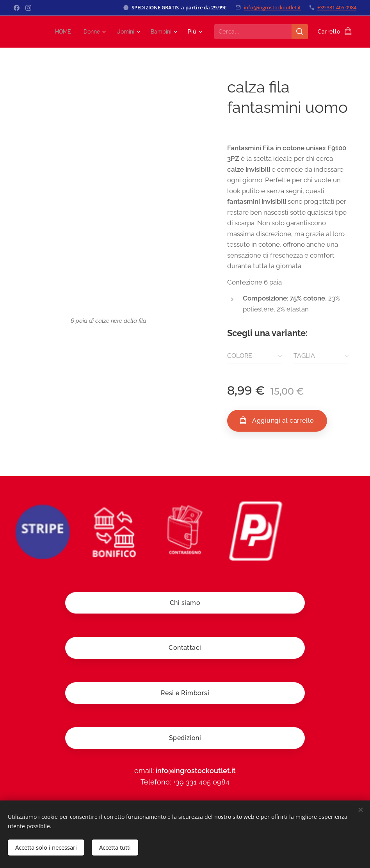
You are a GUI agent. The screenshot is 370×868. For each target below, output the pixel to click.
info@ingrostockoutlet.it (272, 7)
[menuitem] (60, 32)
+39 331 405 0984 (337, 7)
